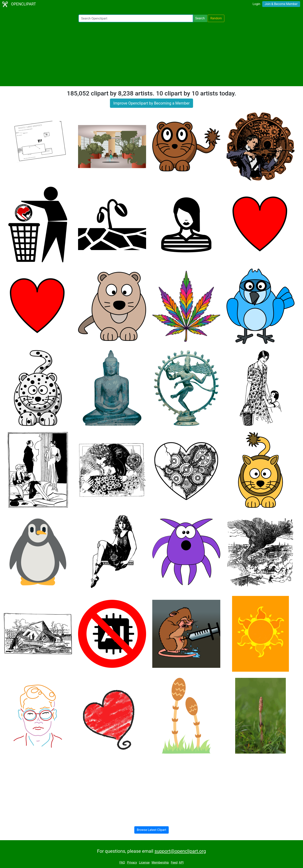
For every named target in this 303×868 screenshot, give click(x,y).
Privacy (132, 862)
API (181, 862)
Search (200, 18)
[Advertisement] (151, 54)
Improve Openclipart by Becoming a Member (151, 103)
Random (216, 18)
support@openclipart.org (180, 851)
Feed (174, 862)
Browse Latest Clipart (152, 830)
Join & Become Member (281, 4)
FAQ (122, 862)
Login (256, 4)
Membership (160, 862)
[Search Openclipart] (136, 18)
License (144, 862)
